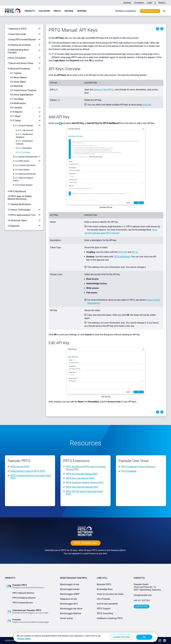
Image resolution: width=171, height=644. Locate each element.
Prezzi (57, 11)
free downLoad (86, 543)
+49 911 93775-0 (142, 601)
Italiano (162, 3)
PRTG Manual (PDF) (20, 467)
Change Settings (121, 637)
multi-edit (146, 105)
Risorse (69, 11)
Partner (82, 11)
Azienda (127, 3)
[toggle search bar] (163, 11)
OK (144, 637)
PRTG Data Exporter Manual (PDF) (82, 487)
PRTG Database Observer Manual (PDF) (85, 483)
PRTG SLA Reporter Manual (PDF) (82, 474)
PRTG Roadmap (129, 471)
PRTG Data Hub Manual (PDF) (80, 478)
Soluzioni (44, 11)
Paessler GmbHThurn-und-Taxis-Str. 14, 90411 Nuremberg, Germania (147, 587)
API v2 (135, 252)
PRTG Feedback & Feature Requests (138, 467)
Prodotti (30, 11)
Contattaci (139, 3)
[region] (85, 637)
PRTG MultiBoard (122, 257)
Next (162, 29)
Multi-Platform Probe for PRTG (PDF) (28, 471)
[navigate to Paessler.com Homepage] (13, 11)
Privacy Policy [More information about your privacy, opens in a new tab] (24, 639)
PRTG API (123, 252)
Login (149, 3)
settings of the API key (104, 90)
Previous (158, 29)
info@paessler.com (143, 595)
